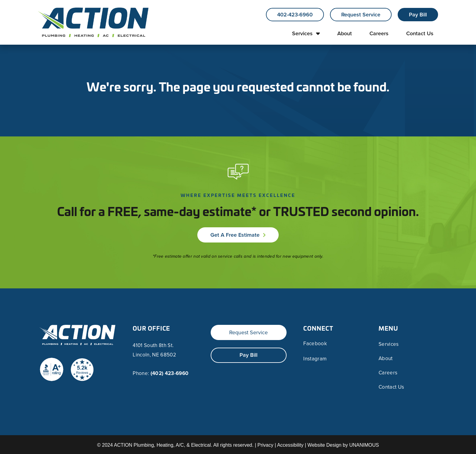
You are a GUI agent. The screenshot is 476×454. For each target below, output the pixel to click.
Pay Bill (418, 15)
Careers (379, 33)
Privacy (265, 445)
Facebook (315, 344)
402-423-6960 (295, 15)
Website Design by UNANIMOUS (343, 445)
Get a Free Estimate (235, 235)
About (345, 33)
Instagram (315, 359)
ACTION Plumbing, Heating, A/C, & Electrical (162, 445)
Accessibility (290, 445)
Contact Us (420, 33)
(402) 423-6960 (170, 373)
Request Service (361, 15)
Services (302, 33)
